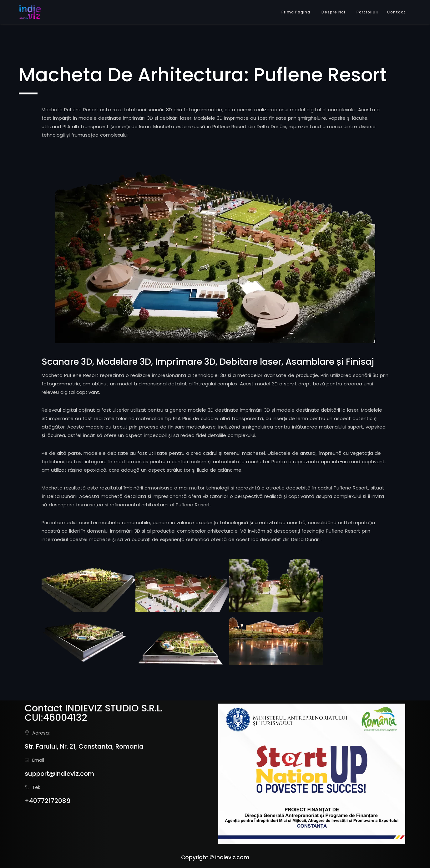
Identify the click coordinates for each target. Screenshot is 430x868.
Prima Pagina (296, 12)
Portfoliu (366, 12)
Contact (396, 12)
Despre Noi (333, 12)
